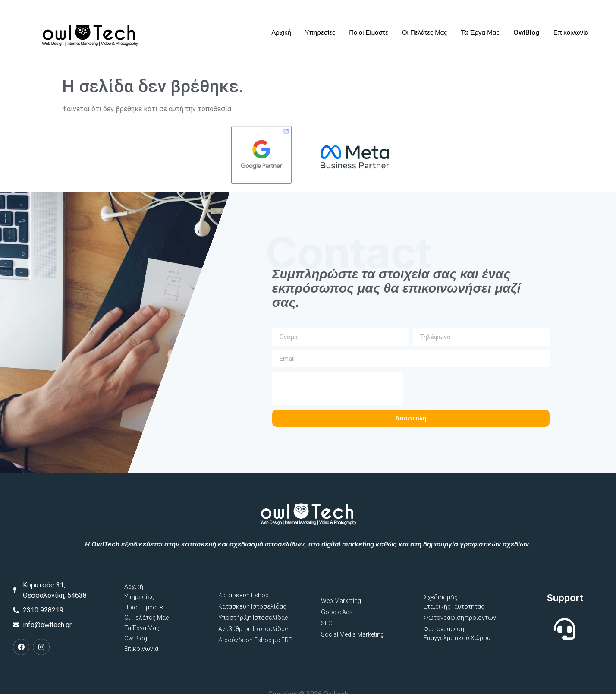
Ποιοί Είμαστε (369, 27)
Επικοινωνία (570, 27)
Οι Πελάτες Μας (425, 27)
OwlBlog (526, 27)
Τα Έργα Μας (480, 27)
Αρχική (281, 27)
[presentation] (325, 368)
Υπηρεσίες (320, 27)
